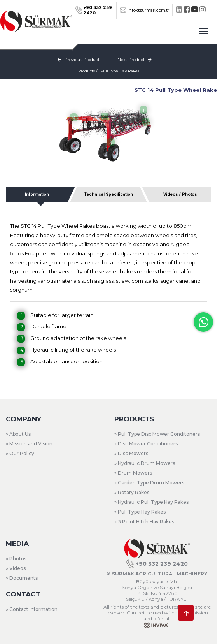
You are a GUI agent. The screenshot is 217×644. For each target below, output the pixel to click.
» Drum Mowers (133, 473)
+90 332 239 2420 (157, 564)
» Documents (22, 578)
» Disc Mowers (131, 453)
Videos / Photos (180, 194)
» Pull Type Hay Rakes (140, 512)
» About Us (18, 434)
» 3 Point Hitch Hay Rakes (144, 522)
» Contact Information (32, 609)
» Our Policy (20, 453)
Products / (88, 71)
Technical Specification (108, 194)
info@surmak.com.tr (144, 10)
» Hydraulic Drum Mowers (145, 463)
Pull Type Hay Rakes (120, 71)
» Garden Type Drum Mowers (149, 483)
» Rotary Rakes (132, 492)
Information (37, 194)
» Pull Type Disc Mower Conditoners (157, 434)
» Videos (16, 568)
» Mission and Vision (29, 444)
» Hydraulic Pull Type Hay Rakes (151, 502)
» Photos (16, 559)
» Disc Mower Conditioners (146, 444)
